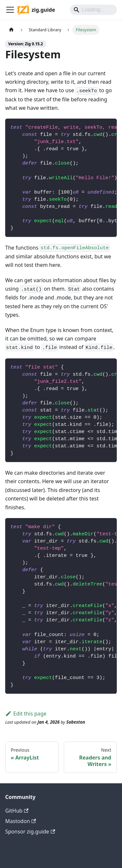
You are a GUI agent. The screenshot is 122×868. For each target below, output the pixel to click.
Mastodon (20, 821)
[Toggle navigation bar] (10, 10)
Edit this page (26, 714)
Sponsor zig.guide (30, 832)
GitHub (17, 811)
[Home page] (11, 30)
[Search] (93, 10)
